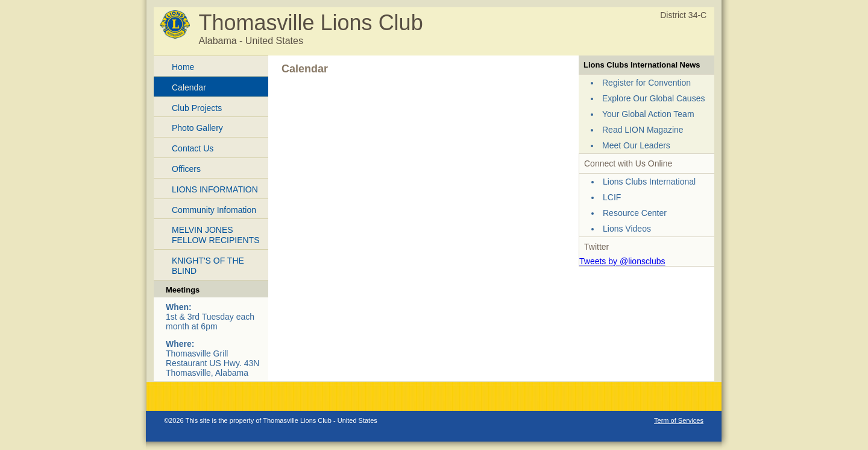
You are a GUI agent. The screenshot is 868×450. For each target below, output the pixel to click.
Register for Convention (646, 83)
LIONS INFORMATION (215, 189)
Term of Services (679, 420)
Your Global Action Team (648, 114)
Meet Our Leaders (636, 145)
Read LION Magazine (643, 130)
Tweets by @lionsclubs (622, 261)
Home (183, 67)
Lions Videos (627, 229)
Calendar (189, 87)
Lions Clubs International (649, 182)
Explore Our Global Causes (653, 98)
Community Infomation (214, 210)
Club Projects (197, 108)
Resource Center (635, 213)
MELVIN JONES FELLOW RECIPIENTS (215, 235)
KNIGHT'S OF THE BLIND (208, 266)
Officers (186, 169)
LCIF (612, 197)
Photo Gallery (197, 128)
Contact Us (193, 148)
